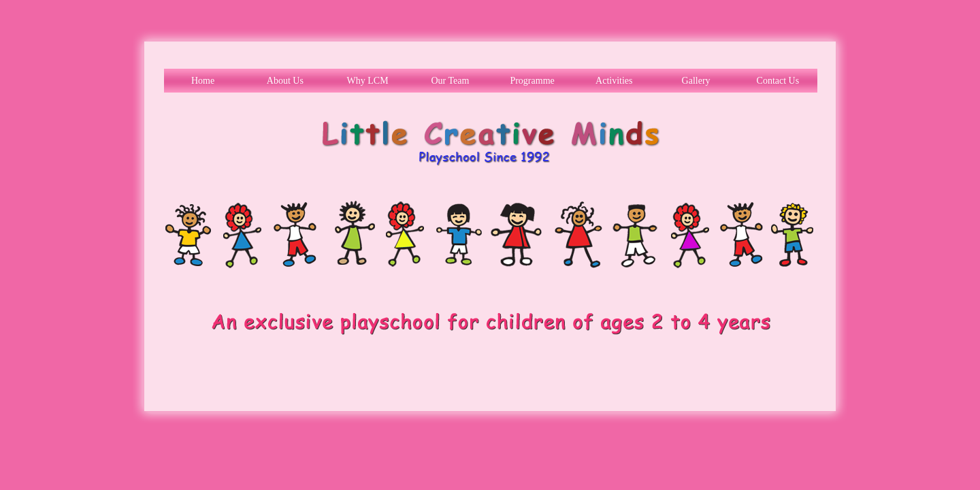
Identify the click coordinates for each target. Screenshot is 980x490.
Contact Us (778, 81)
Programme (532, 81)
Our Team (450, 81)
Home (203, 81)
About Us (285, 81)
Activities (614, 81)
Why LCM (368, 81)
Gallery (696, 81)
